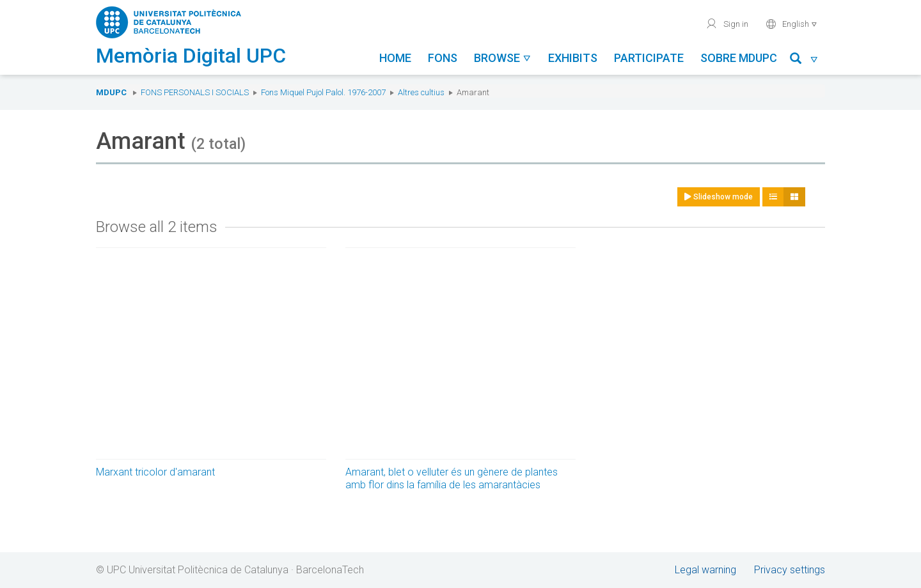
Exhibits (573, 58)
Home (395, 58)
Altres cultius (421, 92)
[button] (804, 60)
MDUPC (111, 92)
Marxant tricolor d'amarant (155, 472)
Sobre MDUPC (739, 58)
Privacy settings (790, 570)
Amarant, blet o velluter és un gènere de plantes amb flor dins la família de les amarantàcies (452, 478)
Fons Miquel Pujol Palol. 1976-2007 (323, 92)
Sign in (727, 24)
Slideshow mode (719, 197)
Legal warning (705, 570)
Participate (649, 58)
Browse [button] (503, 58)
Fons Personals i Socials (195, 92)
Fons (443, 58)
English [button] (791, 24)
